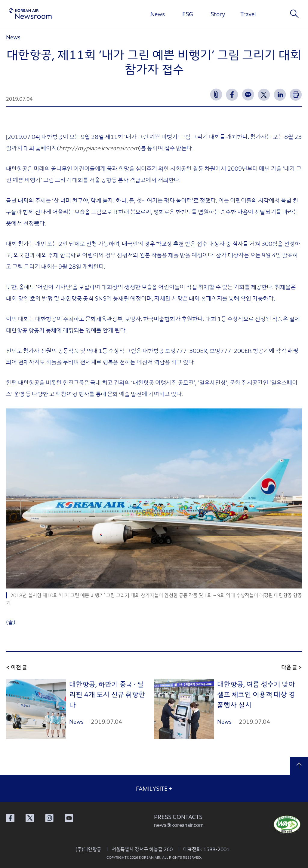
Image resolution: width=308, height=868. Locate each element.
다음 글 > (292, 667)
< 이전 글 (17, 667)
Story (218, 14)
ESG (188, 14)
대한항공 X (30, 818)
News (158, 14)
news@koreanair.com (179, 825)
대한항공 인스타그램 (49, 818)
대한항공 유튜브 (69, 818)
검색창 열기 (294, 14)
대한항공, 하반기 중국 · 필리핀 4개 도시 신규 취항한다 (107, 694)
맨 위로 (299, 766)
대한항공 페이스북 (10, 818)
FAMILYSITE (154, 788)
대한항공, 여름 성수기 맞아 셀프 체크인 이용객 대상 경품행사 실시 (256, 694)
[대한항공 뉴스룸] (30, 14)
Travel (248, 14)
